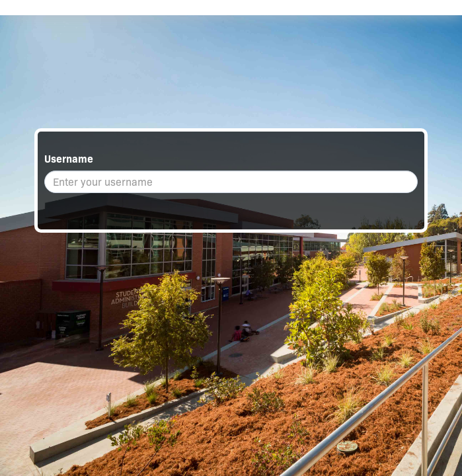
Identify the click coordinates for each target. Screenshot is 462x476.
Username (69, 159)
